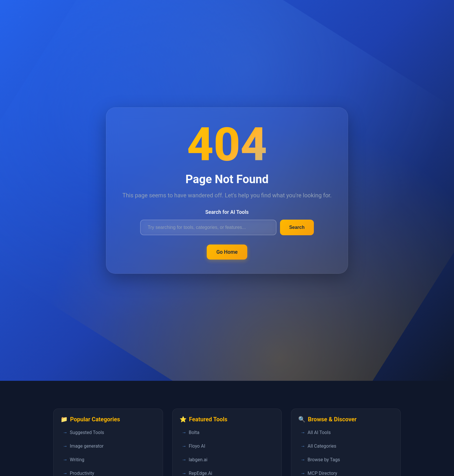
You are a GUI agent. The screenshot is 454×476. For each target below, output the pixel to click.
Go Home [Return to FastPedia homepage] (227, 252)
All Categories (322, 446)
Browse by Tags (324, 460)
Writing (77, 460)
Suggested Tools (87, 432)
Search (297, 227)
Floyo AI (197, 446)
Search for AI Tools (227, 212)
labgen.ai (198, 460)
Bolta (194, 432)
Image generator (87, 446)
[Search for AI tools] (208, 227)
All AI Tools (319, 432)
